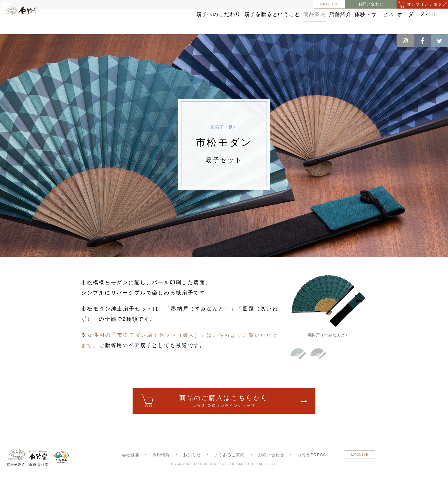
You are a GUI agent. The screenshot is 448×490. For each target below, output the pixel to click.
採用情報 (161, 469)
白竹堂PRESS (312, 469)
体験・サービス (350, 21)
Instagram (405, 41)
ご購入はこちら (224, 416)
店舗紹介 (304, 21)
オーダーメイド (403, 21)
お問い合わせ (371, 4)
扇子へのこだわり (149, 21)
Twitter (439, 41)
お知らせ (192, 469)
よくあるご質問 (229, 469)
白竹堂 (31, 24)
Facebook (422, 41)
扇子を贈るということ (212, 21)
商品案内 (265, 21)
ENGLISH (330, 4)
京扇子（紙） (91, 40)
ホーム (14, 40)
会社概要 (131, 469)
